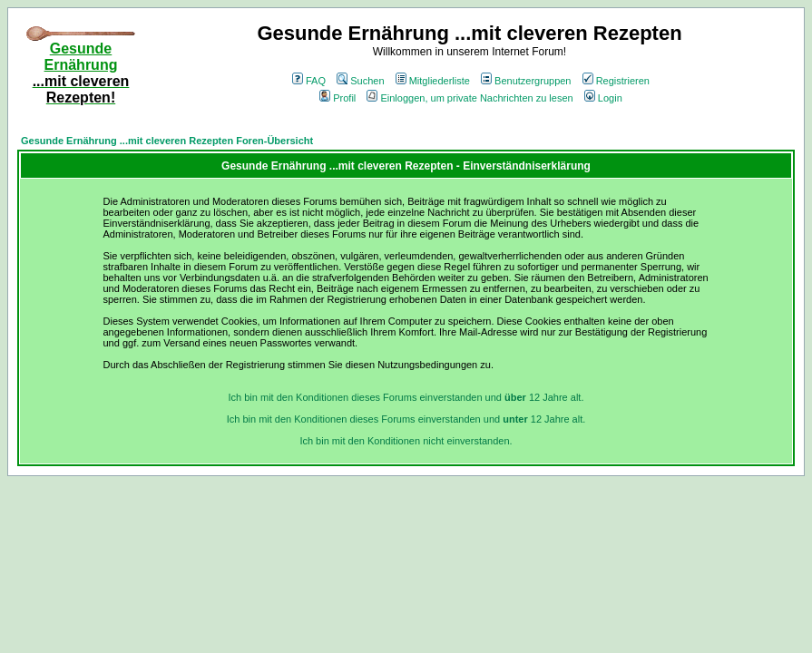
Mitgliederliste (433, 81)
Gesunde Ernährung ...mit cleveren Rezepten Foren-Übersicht (167, 141)
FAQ (309, 81)
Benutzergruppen (526, 81)
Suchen (360, 81)
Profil (338, 98)
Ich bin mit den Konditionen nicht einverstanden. (406, 441)
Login (603, 98)
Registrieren (616, 81)
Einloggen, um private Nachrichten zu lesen (470, 98)
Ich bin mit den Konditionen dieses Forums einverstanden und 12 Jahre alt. (406, 397)
